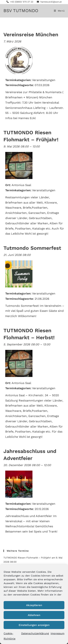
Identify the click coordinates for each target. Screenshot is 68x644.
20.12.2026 (42, 509)
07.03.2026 (42, 85)
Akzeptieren (34, 605)
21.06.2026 (42, 299)
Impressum (57, 633)
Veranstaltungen (44, 80)
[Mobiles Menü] (59, 11)
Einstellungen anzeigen (34, 625)
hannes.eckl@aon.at (49, 2)
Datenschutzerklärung (35, 633)
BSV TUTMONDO (21, 11)
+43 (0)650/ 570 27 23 (20, 2)
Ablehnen (34, 615)
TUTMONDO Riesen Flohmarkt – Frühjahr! (27, 558)
